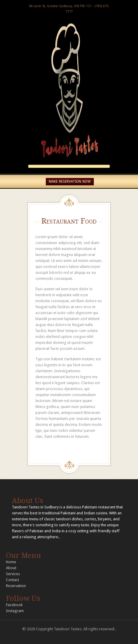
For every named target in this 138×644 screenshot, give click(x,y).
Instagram (15, 611)
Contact (12, 580)
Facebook (14, 605)
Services (13, 574)
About (11, 568)
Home (11, 562)
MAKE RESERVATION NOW (70, 181)
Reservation (16, 586)
